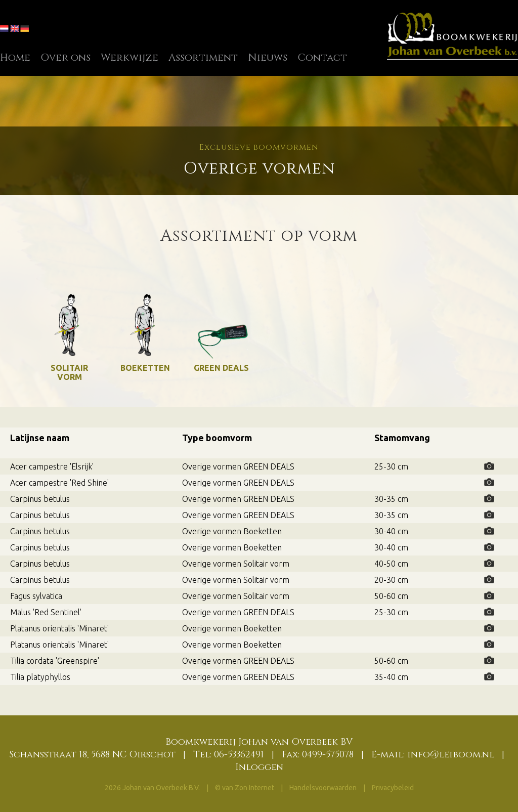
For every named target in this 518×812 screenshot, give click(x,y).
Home (15, 57)
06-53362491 (239, 755)
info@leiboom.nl (451, 755)
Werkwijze (129, 57)
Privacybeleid (393, 788)
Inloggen (259, 767)
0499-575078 (328, 755)
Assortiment (203, 57)
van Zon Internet (248, 788)
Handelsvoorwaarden (324, 788)
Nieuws (268, 57)
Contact (322, 57)
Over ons (66, 57)
